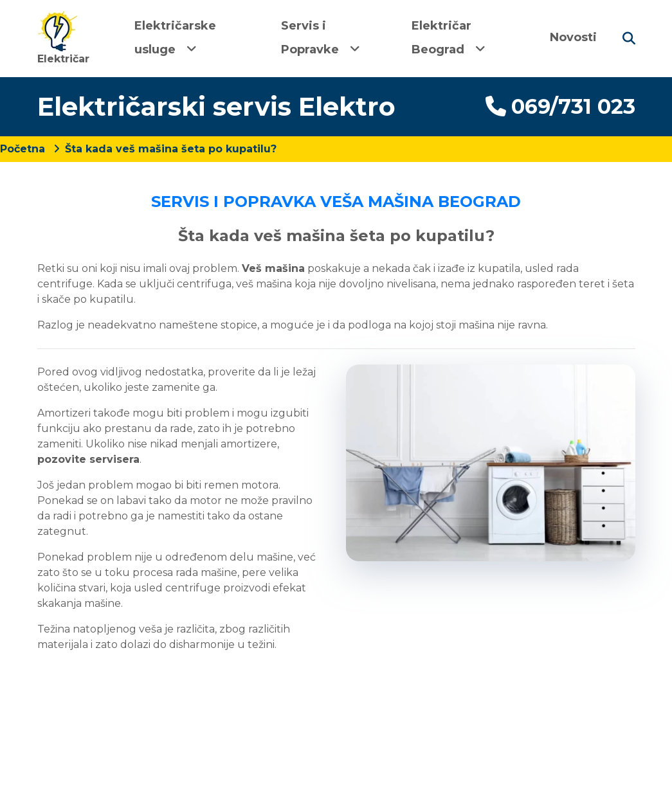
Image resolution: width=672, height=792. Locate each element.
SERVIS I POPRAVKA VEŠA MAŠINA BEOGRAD (336, 202)
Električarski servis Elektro (216, 106)
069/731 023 (560, 106)
